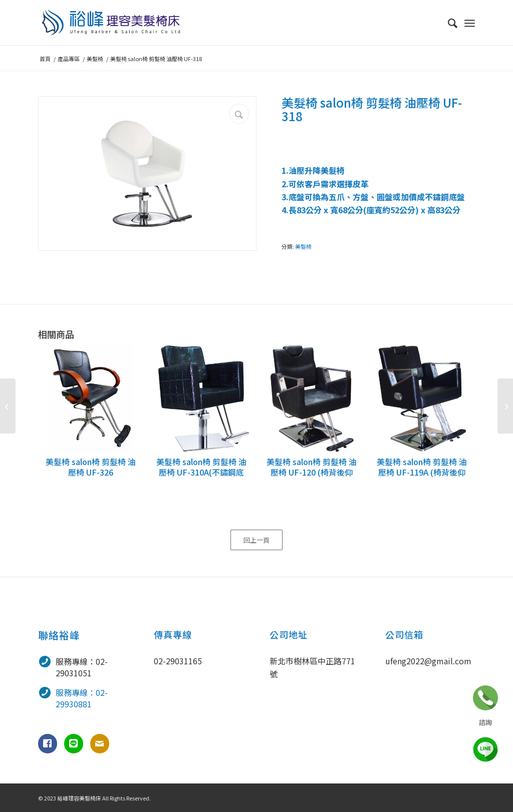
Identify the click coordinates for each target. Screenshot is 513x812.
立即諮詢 (485, 698)
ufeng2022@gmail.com (428, 661)
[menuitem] (448, 23)
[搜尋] (448, 23)
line (485, 749)
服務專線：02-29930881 (82, 698)
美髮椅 (303, 246)
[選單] (470, 23)
